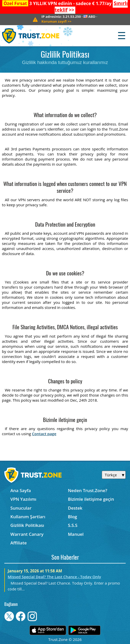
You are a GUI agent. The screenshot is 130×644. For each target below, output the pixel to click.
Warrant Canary (27, 534)
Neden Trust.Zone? (88, 490)
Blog (73, 517)
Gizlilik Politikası (27, 525)
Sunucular (21, 508)
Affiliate (19, 543)
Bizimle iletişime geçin (91, 499)
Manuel (76, 534)
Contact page (44, 434)
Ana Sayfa (21, 490)
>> (56, 21)
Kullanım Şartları (28, 517)
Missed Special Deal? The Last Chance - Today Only (54, 577)
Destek (75, 508)
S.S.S (73, 525)
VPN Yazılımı (23, 499)
